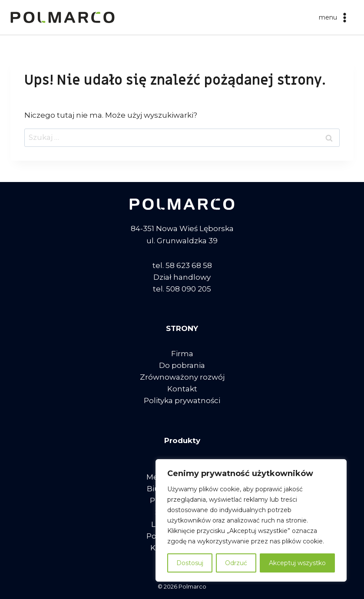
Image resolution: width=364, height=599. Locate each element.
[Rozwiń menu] (334, 17)
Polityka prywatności (182, 400)
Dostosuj (190, 563)
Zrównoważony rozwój (182, 377)
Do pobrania (182, 365)
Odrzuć (236, 563)
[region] (251, 520)
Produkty (182, 440)
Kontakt (182, 389)
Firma (182, 354)
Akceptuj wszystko (297, 563)
